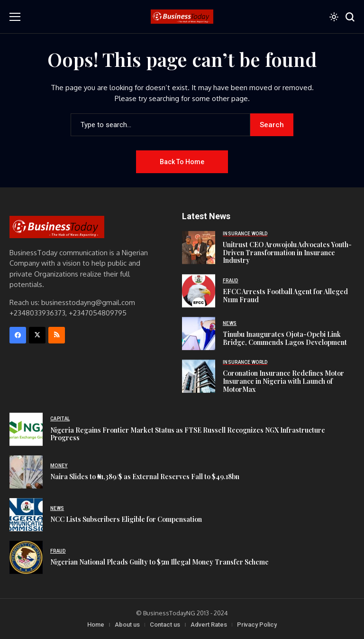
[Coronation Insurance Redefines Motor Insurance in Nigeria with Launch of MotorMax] (199, 376)
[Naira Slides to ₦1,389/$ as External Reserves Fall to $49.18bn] (26, 472)
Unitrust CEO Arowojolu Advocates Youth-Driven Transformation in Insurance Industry (287, 253)
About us (127, 625)
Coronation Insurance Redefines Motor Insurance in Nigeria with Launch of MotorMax (283, 381)
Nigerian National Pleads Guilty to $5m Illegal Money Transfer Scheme (159, 562)
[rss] (57, 335)
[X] (37, 335)
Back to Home (182, 162)
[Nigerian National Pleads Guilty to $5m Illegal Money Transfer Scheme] (26, 557)
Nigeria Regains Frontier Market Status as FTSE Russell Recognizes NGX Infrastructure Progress (188, 434)
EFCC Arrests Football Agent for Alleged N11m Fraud (285, 296)
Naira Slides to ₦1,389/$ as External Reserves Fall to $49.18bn (145, 477)
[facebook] (18, 335)
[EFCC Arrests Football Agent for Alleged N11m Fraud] (199, 291)
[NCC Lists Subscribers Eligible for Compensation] (26, 515)
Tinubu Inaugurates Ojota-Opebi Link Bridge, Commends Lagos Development (285, 338)
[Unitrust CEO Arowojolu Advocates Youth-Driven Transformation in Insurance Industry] (199, 248)
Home (96, 625)
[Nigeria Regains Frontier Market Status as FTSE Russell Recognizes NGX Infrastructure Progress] (26, 429)
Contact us (165, 625)
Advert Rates (209, 625)
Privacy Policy (257, 625)
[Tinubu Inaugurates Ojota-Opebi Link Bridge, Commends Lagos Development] (199, 333)
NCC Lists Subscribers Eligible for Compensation (126, 519)
